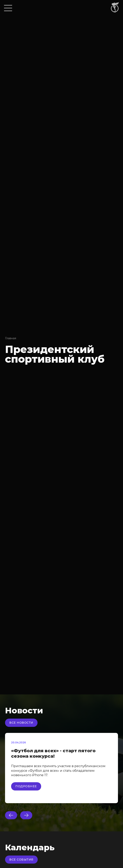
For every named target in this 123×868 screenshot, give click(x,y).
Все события (21, 860)
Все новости (21, 723)
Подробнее (26, 786)
